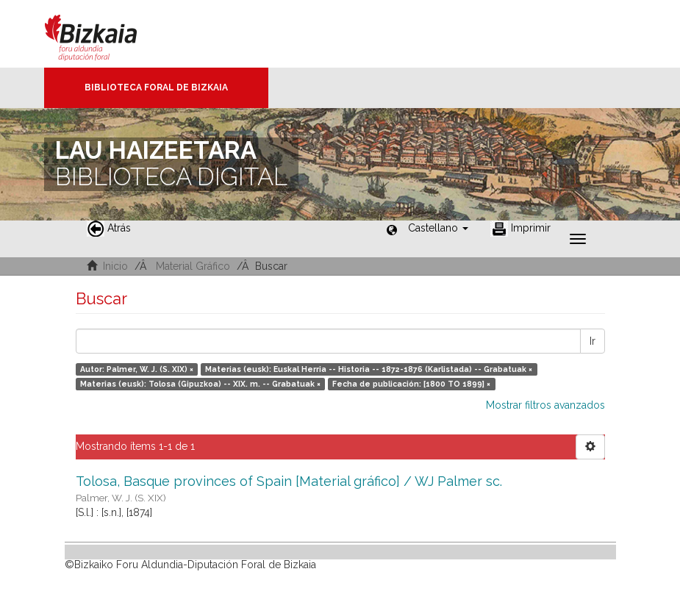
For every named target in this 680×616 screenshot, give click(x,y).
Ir (593, 341)
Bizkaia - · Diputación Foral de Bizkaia (106, 34)
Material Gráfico (193, 266)
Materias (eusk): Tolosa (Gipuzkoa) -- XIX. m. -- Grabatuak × (200, 384)
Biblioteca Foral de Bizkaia (156, 87)
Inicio (115, 266)
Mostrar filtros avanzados (545, 405)
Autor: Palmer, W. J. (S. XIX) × (137, 369)
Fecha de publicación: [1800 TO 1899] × (411, 384)
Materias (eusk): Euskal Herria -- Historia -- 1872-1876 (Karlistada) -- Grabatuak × (369, 369)
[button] (438, 228)
